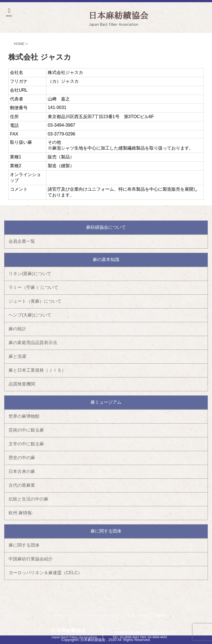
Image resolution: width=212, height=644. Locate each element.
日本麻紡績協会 (68, 630)
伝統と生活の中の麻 (28, 499)
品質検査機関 (22, 384)
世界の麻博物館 (24, 416)
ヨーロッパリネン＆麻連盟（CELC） (45, 573)
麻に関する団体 (24, 545)
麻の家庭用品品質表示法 (33, 343)
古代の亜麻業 (22, 485)
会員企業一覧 (22, 241)
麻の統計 (17, 329)
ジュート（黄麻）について (35, 301)
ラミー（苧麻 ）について (33, 287)
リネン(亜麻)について (30, 274)
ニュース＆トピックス (63, 615)
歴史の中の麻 (22, 458)
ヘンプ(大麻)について (30, 315)
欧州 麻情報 (20, 513)
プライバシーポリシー (104, 615)
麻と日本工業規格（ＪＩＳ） (37, 370)
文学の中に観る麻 (26, 444)
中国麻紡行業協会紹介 (31, 559)
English (160, 615)
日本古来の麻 (22, 471)
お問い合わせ (137, 615)
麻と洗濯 (17, 356)
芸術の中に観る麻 (26, 430)
